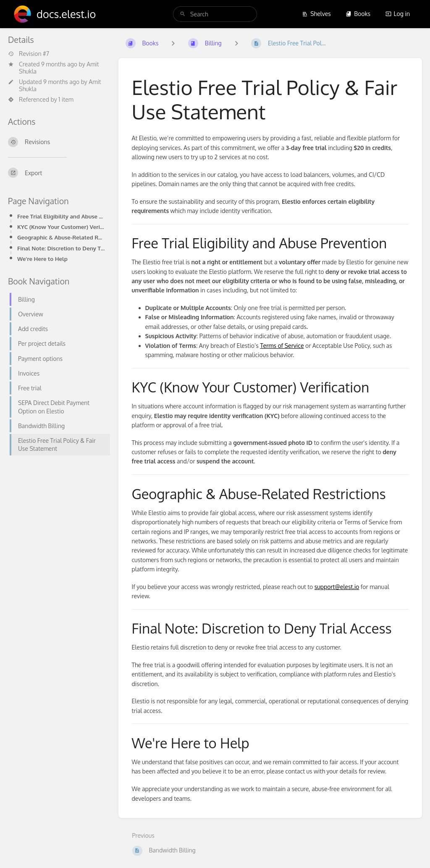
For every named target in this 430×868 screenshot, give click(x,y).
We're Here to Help (42, 259)
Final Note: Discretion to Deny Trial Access (61, 248)
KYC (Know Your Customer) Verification (61, 227)
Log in (398, 14)
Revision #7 (29, 54)
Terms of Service (282, 346)
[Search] (183, 14)
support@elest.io (337, 587)
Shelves (316, 14)
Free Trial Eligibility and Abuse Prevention (61, 216)
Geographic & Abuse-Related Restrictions (61, 237)
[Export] (56, 173)
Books (358, 14)
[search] (215, 14)
